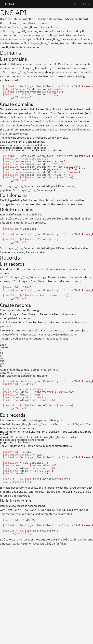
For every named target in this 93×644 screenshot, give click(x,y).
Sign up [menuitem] (86, 4)
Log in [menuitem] (74, 4)
